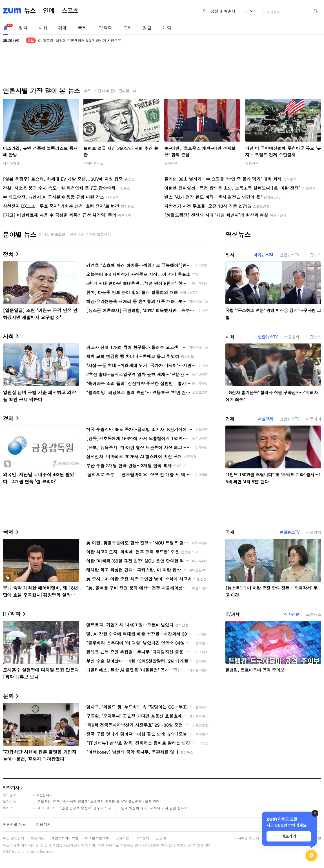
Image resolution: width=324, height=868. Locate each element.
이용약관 (38, 838)
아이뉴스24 (263, 255)
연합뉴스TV (289, 255)
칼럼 (147, 28)
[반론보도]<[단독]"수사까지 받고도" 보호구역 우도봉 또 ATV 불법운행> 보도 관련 (96, 801)
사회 (43, 28)
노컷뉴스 (314, 255)
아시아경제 (11, 163)
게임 (167, 28)
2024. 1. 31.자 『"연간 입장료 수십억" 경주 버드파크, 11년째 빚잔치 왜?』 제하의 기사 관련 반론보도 (112, 808)
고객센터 (143, 838)
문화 (127, 28)
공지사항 (122, 838)
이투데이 (314, 419)
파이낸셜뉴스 (94, 163)
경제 (63, 28)
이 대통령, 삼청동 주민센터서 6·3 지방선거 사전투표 (80, 40)
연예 (49, 11)
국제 (82, 28)
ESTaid (11, 852)
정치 (23, 28)
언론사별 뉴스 (14, 824)
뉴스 (30, 11)
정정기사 (11, 787)
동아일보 (171, 163)
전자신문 (292, 614)
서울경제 (292, 337)
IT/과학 (105, 28)
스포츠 (70, 11)
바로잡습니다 (43, 795)
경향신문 (252, 163)
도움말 (161, 838)
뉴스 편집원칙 (14, 838)
